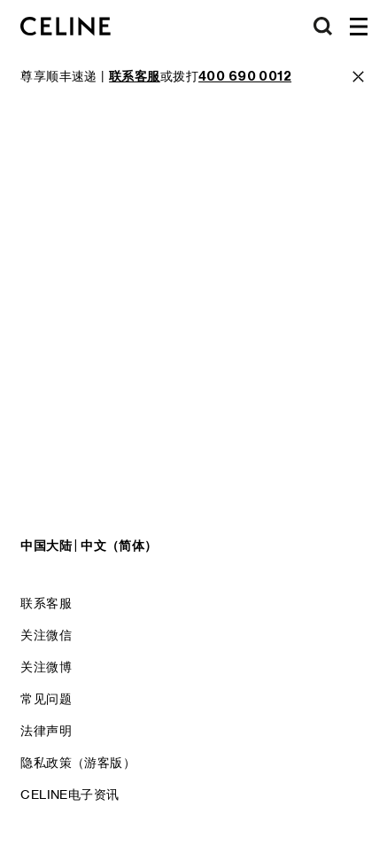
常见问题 (46, 698)
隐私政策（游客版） (78, 762)
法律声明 (46, 730)
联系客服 (46, 603)
